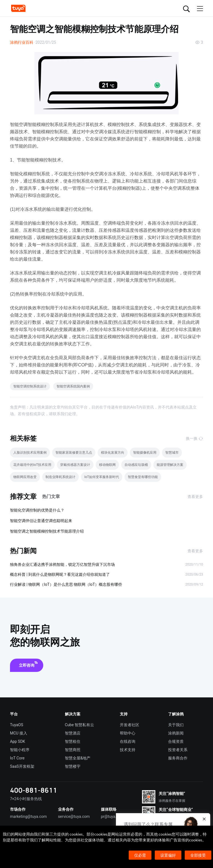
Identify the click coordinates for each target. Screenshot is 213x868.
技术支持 (128, 750)
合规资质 (176, 741)
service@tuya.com (74, 816)
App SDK (18, 741)
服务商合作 (178, 758)
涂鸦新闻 (176, 733)
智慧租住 (73, 741)
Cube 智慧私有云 (80, 725)
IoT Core (17, 758)
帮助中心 (128, 733)
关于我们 (176, 725)
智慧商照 (73, 750)
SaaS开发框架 (22, 766)
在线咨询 (128, 741)
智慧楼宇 (73, 766)
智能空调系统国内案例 (73, 386)
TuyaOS (17, 725)
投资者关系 (178, 750)
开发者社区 (130, 725)
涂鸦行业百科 (22, 42)
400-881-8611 (34, 790)
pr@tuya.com (112, 816)
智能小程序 (20, 750)
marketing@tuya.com (28, 816)
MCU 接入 (19, 733)
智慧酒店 (73, 733)
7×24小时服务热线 (26, 799)
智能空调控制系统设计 (30, 386)
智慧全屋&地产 (78, 758)
